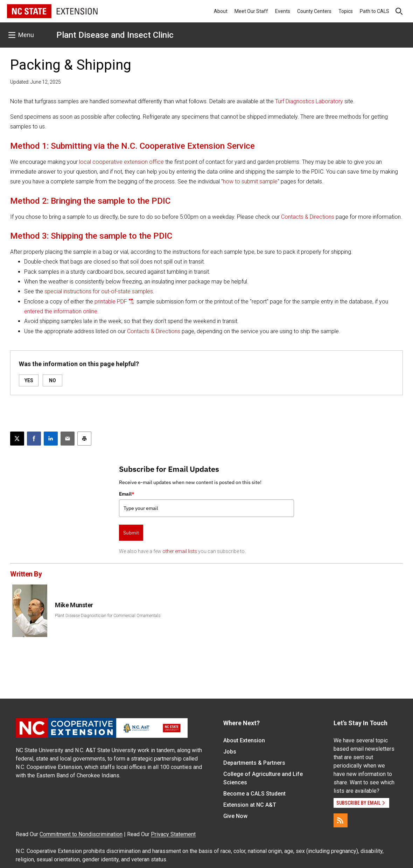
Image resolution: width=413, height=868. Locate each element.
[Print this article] (84, 439)
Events (283, 11)
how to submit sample (250, 181)
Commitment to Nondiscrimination (81, 834)
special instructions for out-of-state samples (99, 291)
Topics (346, 11)
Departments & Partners (254, 763)
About (221, 11)
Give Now (235, 816)
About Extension (244, 740)
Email (127, 494)
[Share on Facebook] (34, 439)
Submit (131, 533)
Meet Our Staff (251, 11)
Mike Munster (74, 605)
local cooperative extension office (121, 162)
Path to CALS (374, 11)
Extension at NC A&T (250, 805)
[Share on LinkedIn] (51, 439)
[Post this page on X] (17, 439)
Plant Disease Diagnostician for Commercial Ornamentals (108, 616)
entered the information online (61, 311)
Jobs (230, 752)
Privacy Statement (173, 834)
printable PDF (111, 302)
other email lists (180, 551)
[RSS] (341, 820)
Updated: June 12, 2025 (36, 82)
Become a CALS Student (254, 794)
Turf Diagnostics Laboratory (309, 101)
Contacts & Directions (308, 217)
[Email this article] (68, 439)
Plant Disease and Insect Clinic (115, 35)
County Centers (314, 11)
